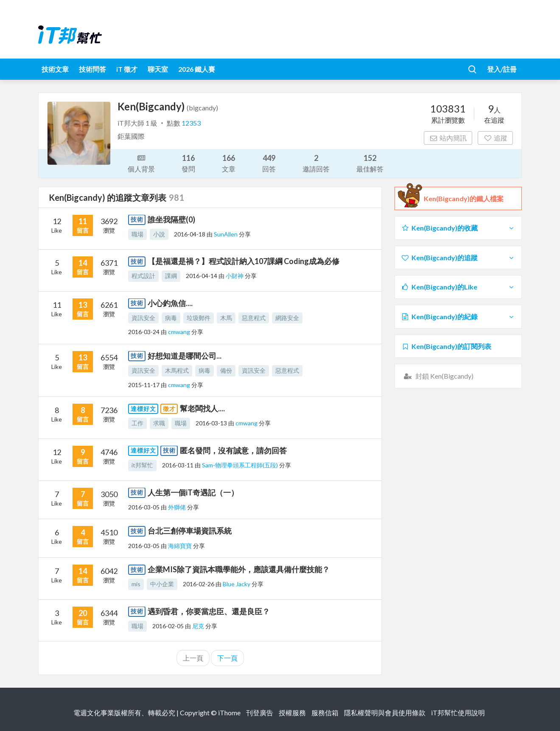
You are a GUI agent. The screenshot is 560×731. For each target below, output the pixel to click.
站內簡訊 (448, 138)
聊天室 (158, 69)
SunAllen (226, 234)
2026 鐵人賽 (197, 69)
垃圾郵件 (199, 318)
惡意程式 (254, 318)
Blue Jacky (237, 584)
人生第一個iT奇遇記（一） (193, 492)
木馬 (226, 318)
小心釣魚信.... (170, 303)
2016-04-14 (202, 276)
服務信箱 (325, 713)
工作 (137, 423)
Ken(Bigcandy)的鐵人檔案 (464, 199)
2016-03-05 (144, 507)
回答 (269, 163)
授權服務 (292, 713)
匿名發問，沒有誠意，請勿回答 (233, 450)
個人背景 (141, 163)
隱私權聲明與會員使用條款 (385, 713)
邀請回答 (316, 163)
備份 (226, 370)
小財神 (235, 276)
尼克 (199, 626)
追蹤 (495, 138)
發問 (188, 163)
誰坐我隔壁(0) (171, 219)
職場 (137, 234)
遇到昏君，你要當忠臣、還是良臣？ (209, 611)
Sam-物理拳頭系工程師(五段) (241, 465)
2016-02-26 (199, 584)
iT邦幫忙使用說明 (458, 713)
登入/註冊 (502, 69)
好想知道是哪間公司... (185, 356)
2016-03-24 (144, 332)
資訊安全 (143, 318)
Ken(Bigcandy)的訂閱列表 (446, 346)
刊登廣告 (260, 713)
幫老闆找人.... (202, 408)
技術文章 (55, 69)
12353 (191, 123)
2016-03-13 (211, 423)
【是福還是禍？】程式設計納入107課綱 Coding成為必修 (244, 261)
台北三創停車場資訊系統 (190, 531)
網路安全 (287, 318)
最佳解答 (370, 163)
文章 (229, 163)
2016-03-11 (178, 465)
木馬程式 (177, 370)
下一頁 (227, 658)
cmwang (180, 332)
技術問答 (92, 69)
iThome (229, 713)
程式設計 (143, 276)
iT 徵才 (127, 69)
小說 (159, 234)
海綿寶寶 (181, 546)
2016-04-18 (190, 234)
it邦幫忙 (142, 465)
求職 (159, 423)
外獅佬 (178, 507)
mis (136, 584)
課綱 (171, 276)
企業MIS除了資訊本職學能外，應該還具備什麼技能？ (239, 569)
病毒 (171, 318)
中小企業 (162, 584)
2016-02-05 (168, 626)
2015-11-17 (144, 385)
